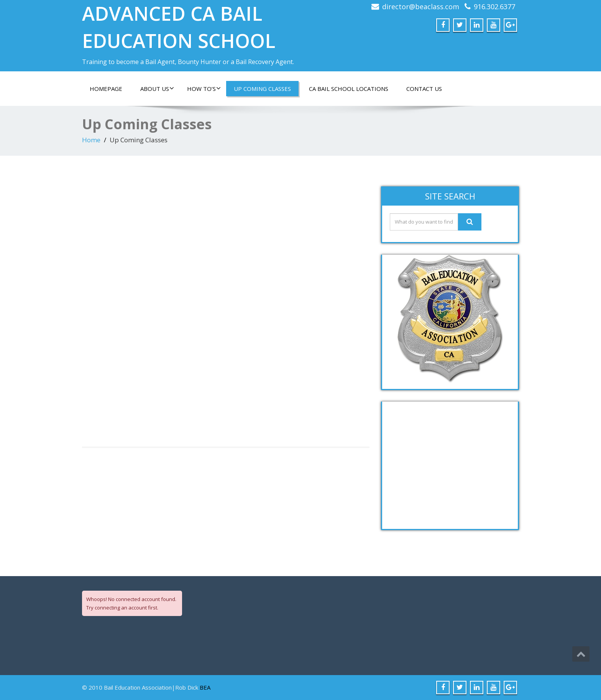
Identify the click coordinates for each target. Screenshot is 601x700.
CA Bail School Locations (349, 89)
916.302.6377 (494, 7)
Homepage (106, 89)
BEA (205, 687)
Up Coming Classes (262, 89)
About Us (157, 89)
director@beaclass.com (421, 7)
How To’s (204, 89)
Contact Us (424, 89)
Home (91, 140)
